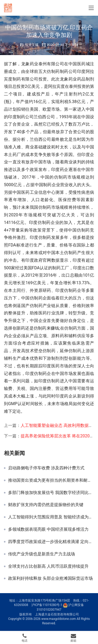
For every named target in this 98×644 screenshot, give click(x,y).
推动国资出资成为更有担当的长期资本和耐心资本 (51, 480)
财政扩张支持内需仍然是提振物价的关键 (46, 505)
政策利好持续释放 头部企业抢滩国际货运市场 (50, 578)
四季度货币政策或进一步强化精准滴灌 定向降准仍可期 (51, 542)
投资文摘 (32, 45)
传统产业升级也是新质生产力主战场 (42, 554)
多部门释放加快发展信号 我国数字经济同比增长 (51, 493)
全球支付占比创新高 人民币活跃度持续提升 (48, 566)
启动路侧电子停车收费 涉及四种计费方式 (46, 468)
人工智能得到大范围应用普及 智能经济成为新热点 (51, 517)
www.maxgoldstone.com (59, 619)
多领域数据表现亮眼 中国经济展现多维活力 (48, 529)
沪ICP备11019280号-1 (47, 605)
